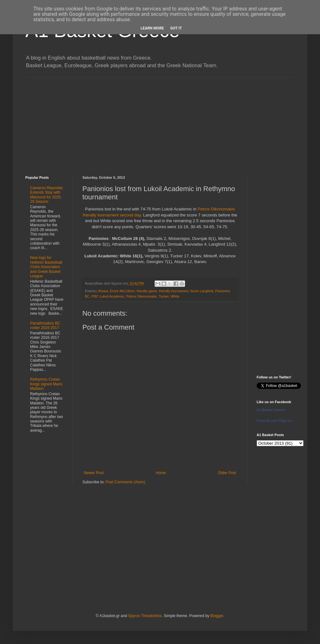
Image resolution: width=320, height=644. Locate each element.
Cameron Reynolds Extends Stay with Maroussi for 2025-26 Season (46, 195)
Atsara (103, 291)
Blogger (217, 616)
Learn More (152, 28)
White (175, 296)
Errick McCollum (122, 291)
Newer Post (94, 473)
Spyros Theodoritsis (145, 616)
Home (161, 473)
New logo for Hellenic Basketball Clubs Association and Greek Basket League (46, 267)
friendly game (147, 291)
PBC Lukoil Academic (108, 296)
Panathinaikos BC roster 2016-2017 (45, 325)
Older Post (227, 473)
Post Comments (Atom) (125, 482)
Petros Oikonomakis (141, 296)
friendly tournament (174, 291)
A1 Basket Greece (271, 410)
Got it (176, 28)
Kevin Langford (202, 291)
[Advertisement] (160, 122)
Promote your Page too (275, 421)
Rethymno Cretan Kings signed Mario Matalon (46, 384)
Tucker (164, 296)
